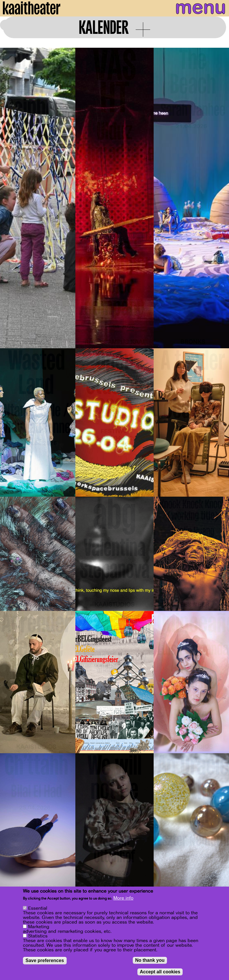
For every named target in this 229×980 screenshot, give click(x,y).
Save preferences (45, 960)
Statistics (38, 936)
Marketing (39, 927)
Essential (38, 908)
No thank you (150, 960)
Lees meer (193, 605)
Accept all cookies (160, 972)
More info (123, 898)
